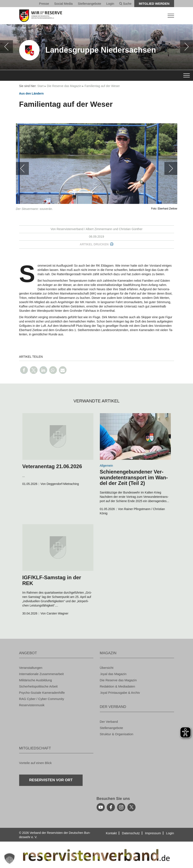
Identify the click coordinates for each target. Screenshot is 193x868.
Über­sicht (107, 668)
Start (40, 86)
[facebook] (111, 807)
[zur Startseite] (97, 16)
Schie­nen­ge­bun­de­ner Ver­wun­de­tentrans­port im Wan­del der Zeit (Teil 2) (134, 477)
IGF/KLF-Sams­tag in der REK (52, 580)
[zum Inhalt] (58, 436)
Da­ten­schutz (131, 833)
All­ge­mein (106, 466)
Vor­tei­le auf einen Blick (36, 763)
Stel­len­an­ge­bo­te (90, 4)
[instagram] (121, 807)
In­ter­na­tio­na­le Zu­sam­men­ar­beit (42, 674)
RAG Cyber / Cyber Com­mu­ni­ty (42, 699)
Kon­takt (111, 833)
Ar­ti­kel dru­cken (94, 244)
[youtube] (101, 807)
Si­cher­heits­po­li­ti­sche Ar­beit (38, 686)
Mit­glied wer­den (154, 4)
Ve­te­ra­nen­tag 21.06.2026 (52, 466)
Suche (125, 4)
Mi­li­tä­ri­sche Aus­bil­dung (36, 680)
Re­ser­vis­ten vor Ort (51, 780)
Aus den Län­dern (31, 93)
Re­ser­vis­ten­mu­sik (32, 705)
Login (110, 4)
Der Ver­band (109, 722)
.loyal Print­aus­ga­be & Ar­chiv (120, 693)
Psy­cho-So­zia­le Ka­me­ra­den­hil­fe (42, 693)
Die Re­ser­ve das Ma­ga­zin (64, 86)
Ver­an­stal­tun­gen (31, 668)
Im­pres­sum (153, 833)
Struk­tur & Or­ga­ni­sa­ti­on (117, 734)
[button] (24, 370)
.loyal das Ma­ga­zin (113, 674)
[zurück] (6, 47)
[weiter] (187, 47)
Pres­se (44, 4)
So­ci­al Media (63, 4)
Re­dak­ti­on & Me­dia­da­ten (117, 686)
